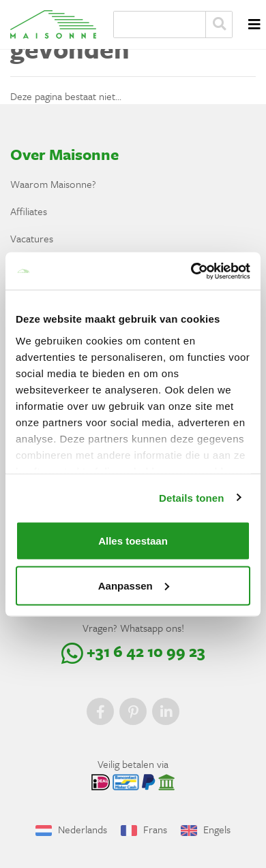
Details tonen (191, 497)
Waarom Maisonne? (53, 184)
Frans (144, 829)
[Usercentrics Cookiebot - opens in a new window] (191, 271)
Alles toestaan (133, 541)
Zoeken (219, 25)
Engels (206, 829)
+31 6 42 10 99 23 (133, 651)
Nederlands (71, 829)
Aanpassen (134, 585)
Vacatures (32, 238)
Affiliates (29, 211)
